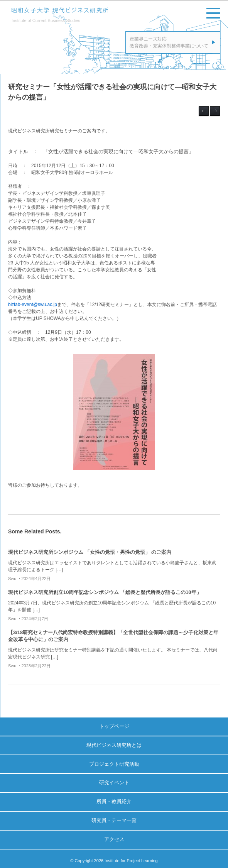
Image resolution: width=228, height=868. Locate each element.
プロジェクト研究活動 (114, 764)
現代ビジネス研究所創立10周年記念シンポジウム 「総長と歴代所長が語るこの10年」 (105, 592)
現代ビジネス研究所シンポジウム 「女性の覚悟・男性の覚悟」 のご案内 (90, 552)
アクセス (114, 839)
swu (12, 579)
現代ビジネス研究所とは (114, 745)
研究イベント (114, 783)
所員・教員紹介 (114, 801)
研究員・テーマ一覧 (114, 820)
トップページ (114, 726)
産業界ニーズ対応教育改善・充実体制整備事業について (169, 42)
